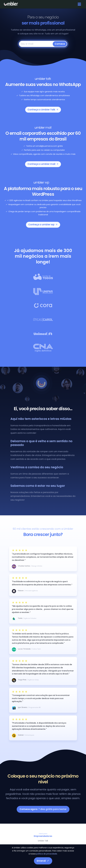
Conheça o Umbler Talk (43, 110)
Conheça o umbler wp (43, 225)
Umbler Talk (43, 841)
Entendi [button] (43, 861)
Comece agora (43, 809)
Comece (60, 44)
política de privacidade (47, 854)
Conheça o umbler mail (43, 164)
